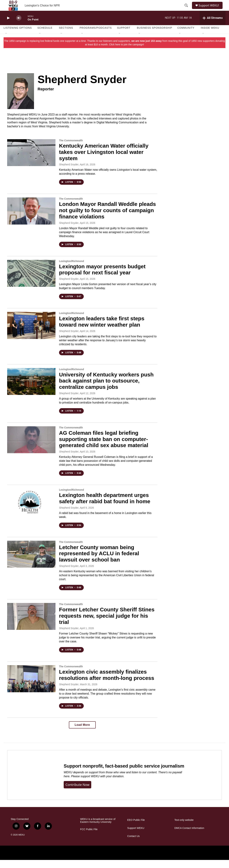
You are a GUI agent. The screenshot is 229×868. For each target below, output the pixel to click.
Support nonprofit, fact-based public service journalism (124, 774)
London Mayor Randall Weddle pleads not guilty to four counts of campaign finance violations (107, 218)
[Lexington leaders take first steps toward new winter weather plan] (31, 333)
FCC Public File (89, 837)
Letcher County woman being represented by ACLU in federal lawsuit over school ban (99, 562)
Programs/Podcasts (96, 36)
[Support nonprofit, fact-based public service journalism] (32, 783)
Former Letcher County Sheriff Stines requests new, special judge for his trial (107, 624)
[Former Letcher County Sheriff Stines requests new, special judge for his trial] (31, 624)
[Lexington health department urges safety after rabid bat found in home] (31, 510)
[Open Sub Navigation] (6, 42)
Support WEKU (136, 836)
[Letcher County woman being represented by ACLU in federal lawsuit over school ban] (31, 562)
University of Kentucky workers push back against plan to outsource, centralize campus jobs (106, 389)
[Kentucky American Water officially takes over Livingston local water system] (31, 161)
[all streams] (213, 26)
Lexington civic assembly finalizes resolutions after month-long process (107, 683)
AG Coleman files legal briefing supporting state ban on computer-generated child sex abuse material (104, 447)
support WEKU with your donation (102, 784)
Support (124, 36)
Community (186, 36)
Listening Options (18, 36)
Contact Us (133, 844)
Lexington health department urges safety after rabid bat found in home (105, 506)
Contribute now (77, 793)
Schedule (45, 36)
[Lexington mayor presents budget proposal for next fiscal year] (31, 281)
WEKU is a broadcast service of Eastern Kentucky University (98, 829)
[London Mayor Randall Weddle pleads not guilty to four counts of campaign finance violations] (31, 219)
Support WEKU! (210, 9)
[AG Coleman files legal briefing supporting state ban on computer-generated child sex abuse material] (31, 448)
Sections (66, 36)
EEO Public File (136, 828)
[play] (8, 26)
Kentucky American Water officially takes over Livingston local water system (104, 160)
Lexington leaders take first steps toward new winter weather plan (102, 330)
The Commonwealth (71, 148)
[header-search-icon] (186, 10)
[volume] (19, 26)
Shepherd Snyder (69, 173)
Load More (82, 733)
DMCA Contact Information (189, 836)
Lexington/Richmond (71, 269)
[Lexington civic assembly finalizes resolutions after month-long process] (31, 687)
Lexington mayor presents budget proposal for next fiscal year (102, 278)
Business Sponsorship (154, 36)
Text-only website (184, 828)
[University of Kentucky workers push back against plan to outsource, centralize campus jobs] (31, 390)
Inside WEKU (210, 36)
